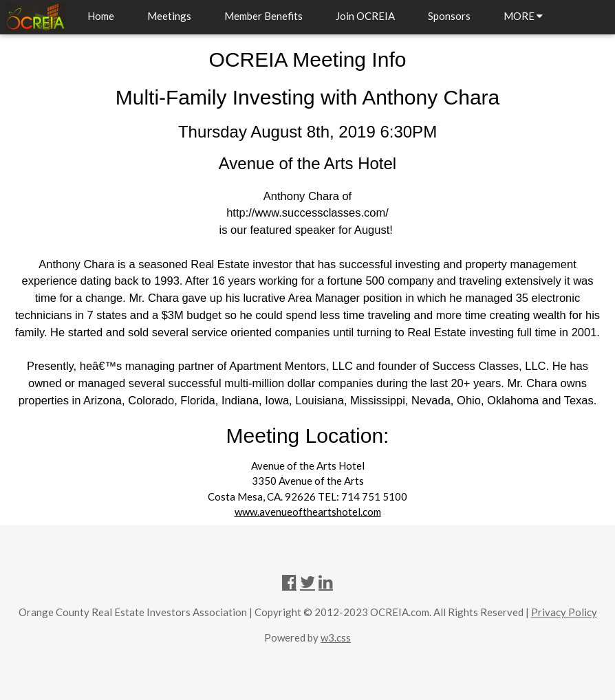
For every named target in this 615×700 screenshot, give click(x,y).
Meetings (169, 16)
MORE (523, 16)
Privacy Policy (564, 612)
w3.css (336, 637)
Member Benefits (263, 16)
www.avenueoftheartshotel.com (308, 512)
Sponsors (449, 16)
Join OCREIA (365, 16)
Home (101, 16)
